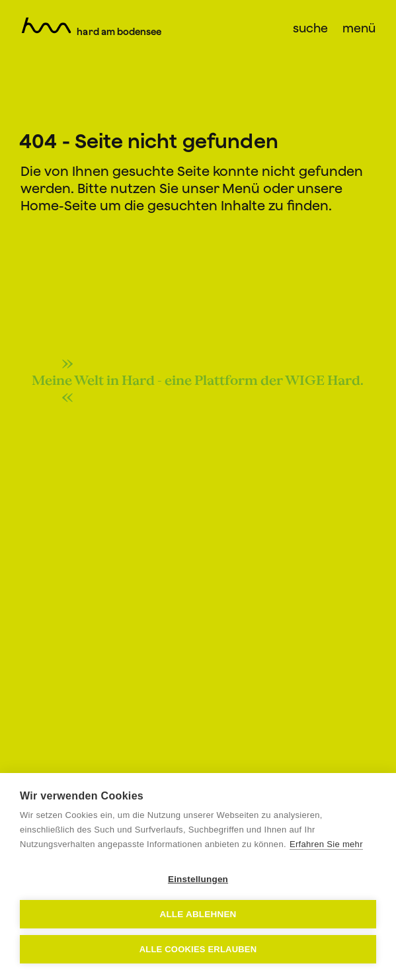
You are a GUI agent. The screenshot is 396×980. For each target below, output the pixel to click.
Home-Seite (59, 205)
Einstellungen (198, 879)
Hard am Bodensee (119, 32)
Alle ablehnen (198, 914)
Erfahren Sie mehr (326, 844)
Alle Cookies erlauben (198, 949)
